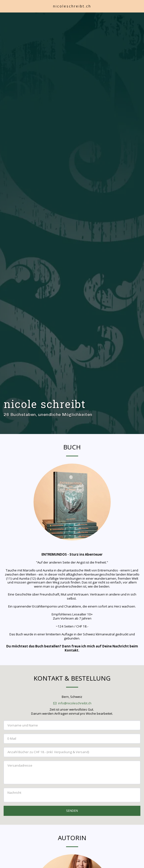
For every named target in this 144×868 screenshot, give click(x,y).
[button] (5, 6)
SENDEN (72, 819)
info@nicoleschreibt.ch (72, 712)
